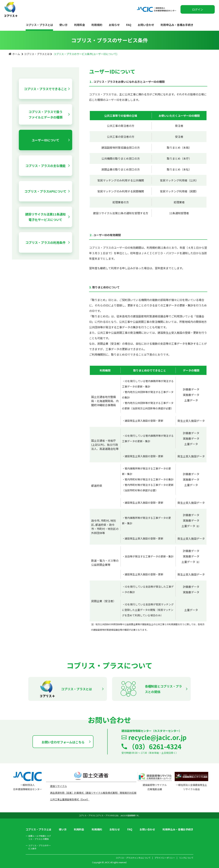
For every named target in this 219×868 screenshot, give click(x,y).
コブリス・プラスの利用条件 (46, 242)
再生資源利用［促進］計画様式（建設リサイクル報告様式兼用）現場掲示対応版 (93, 793)
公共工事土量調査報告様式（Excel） (70, 799)
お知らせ (114, 25)
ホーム (16, 54)
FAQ (129, 25)
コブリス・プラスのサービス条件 (38, 847)
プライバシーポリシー (165, 858)
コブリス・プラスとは (39, 25)
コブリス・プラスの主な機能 (46, 166)
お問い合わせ (146, 25)
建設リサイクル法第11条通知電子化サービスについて (45, 217)
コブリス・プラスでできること (46, 89)
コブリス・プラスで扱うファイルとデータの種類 (46, 114)
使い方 (63, 25)
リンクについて (186, 858)
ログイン (198, 9)
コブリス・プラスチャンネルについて (133, 858)
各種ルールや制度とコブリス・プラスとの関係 (38, 837)
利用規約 (97, 25)
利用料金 (80, 25)
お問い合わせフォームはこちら (63, 742)
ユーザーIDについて (46, 140)
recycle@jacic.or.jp (157, 737)
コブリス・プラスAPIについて (45, 191)
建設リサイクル (59, 786)
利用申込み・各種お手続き (177, 25)
